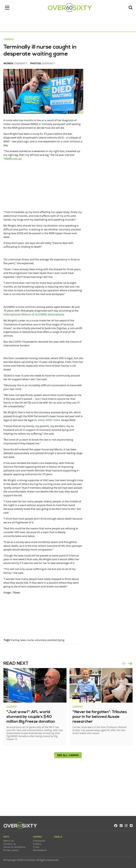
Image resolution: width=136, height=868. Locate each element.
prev (123, 705)
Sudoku (38, 843)
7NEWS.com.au (31, 170)
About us (10, 840)
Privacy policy (12, 849)
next (129, 705)
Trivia (37, 846)
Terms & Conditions (16, 846)
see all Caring (68, 797)
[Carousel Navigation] (126, 705)
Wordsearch (41, 849)
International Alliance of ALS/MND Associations (44, 337)
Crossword (40, 840)
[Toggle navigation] (8, 8)
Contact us (11, 843)
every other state (16, 449)
